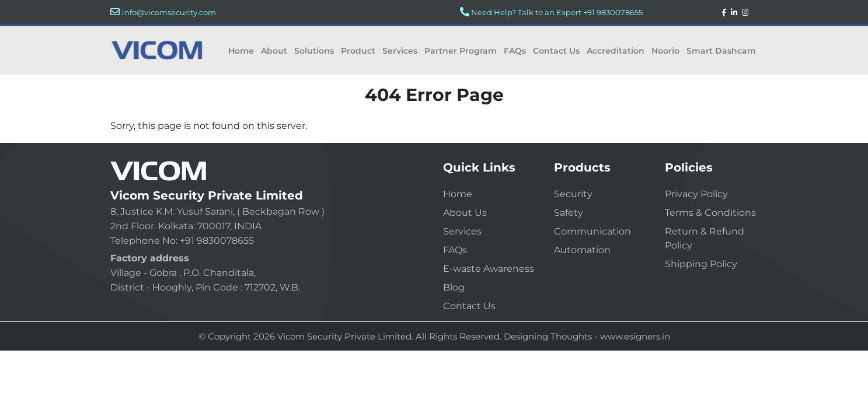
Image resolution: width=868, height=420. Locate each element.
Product (358, 51)
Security (573, 194)
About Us (465, 213)
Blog (454, 287)
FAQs (515, 51)
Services (400, 51)
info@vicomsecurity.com (169, 12)
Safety (569, 213)
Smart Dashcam (721, 51)
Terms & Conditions (710, 213)
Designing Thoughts (548, 336)
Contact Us (556, 51)
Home (241, 51)
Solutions (314, 51)
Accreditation (616, 51)
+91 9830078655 (613, 12)
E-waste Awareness (489, 269)
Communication (592, 231)
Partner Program (461, 51)
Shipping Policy (701, 264)
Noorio (665, 51)
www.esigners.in (635, 336)
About (274, 51)
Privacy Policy (696, 194)
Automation (582, 250)
